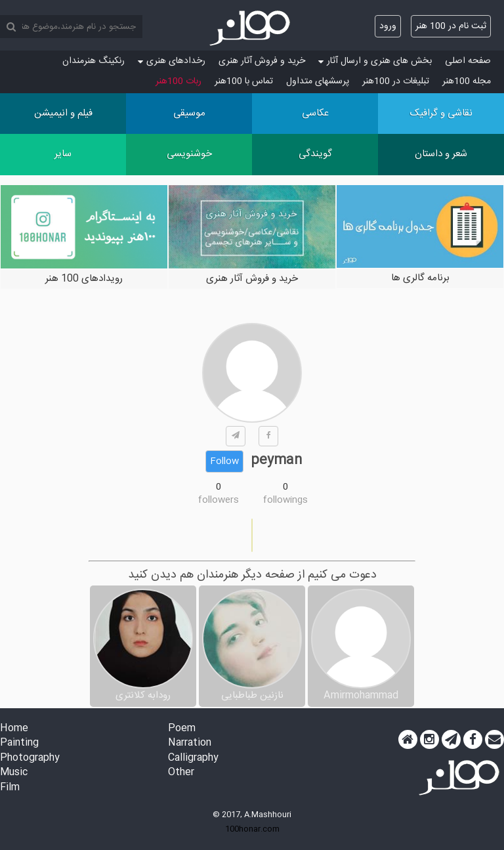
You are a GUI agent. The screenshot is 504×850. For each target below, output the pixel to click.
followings (285, 500)
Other (181, 773)
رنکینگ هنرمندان (94, 61)
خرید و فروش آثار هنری (262, 61)
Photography (30, 758)
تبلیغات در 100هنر (396, 81)
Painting (19, 743)
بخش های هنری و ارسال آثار (375, 61)
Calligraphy (193, 758)
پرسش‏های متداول (318, 81)
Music (14, 773)
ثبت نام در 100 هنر (451, 26)
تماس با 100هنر (244, 81)
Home (14, 729)
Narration (190, 743)
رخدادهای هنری (172, 61)
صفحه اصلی (468, 61)
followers (219, 500)
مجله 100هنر (467, 81)
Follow (224, 461)
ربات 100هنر (178, 81)
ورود (388, 26)
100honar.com (252, 829)
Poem (182, 729)
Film (10, 788)
